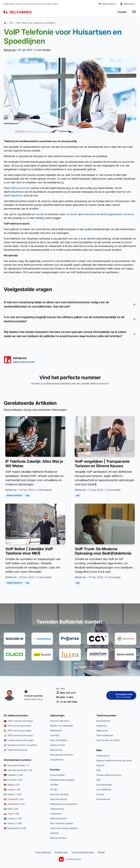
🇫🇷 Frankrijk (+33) (13, 780)
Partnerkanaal (103, 799)
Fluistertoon (56, 814)
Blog (99, 770)
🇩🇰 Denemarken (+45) (15, 828)
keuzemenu (89, 214)
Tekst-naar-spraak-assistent (64, 828)
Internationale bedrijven (61, 755)
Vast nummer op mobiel (108, 740)
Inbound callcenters (60, 721)
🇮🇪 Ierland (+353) (13, 794)
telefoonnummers (20, 188)
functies (40, 214)
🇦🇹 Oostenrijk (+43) (14, 799)
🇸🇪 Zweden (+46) (13, 818)
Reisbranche (56, 750)
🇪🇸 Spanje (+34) (12, 789)
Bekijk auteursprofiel (24, 362)
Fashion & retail (57, 745)
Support (100, 765)
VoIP (11, 23)
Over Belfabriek (104, 789)
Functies (55, 770)
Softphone (101, 726)
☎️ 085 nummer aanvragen (18, 726)
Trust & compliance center (83, 852)
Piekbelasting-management (64, 804)
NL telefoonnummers (16, 715)
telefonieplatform (13, 195)
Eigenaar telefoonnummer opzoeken (114, 760)
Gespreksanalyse (58, 838)
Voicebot (54, 833)
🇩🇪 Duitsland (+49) (13, 775)
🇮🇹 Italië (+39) (11, 809)
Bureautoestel (103, 721)
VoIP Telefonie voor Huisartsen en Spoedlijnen (36, 23)
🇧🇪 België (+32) (12, 785)
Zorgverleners (57, 759)
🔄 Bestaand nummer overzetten (20, 745)
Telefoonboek (103, 756)
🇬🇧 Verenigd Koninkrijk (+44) (18, 770)
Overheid (54, 735)
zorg (80, 239)
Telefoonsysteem (106, 715)
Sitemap (101, 852)
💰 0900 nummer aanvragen (18, 735)
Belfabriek (10, 50)
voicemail (71, 214)
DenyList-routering (59, 794)
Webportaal (102, 730)
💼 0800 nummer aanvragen (18, 721)
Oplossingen (57, 715)
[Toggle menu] (134, 12)
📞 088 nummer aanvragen (18, 730)
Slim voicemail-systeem (61, 823)
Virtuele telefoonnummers (109, 775)
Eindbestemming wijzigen (62, 780)
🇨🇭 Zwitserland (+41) (14, 804)
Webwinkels (56, 730)
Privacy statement (43, 852)
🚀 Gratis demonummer (16, 750)
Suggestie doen (61, 852)
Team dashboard (105, 735)
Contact (100, 794)
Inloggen (122, 12)
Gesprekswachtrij (58, 799)
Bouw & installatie (58, 740)
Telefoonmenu (57, 809)
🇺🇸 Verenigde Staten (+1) (16, 765)
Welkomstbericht (58, 818)
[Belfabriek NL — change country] (128, 4)
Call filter (54, 785)
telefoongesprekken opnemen (117, 214)
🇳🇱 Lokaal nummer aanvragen (19, 740)
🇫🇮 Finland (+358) (13, 823)
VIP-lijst (54, 789)
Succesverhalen (104, 785)
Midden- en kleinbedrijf (61, 726)
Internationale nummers (17, 760)
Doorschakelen (57, 775)
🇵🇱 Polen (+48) (11, 814)
